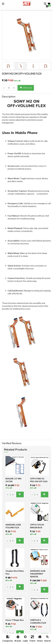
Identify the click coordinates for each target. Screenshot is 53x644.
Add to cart (26, 88)
